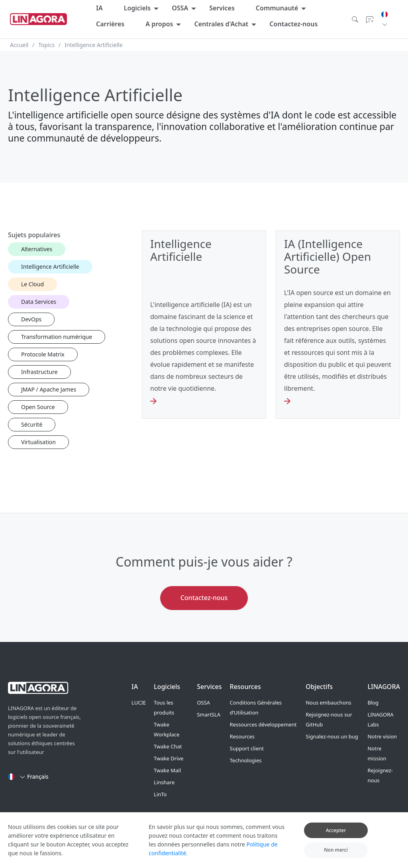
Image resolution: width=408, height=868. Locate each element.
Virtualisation (38, 442)
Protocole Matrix (43, 354)
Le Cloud (32, 284)
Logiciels (137, 8)
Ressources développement (263, 724)
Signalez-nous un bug (332, 736)
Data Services (39, 302)
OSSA (180, 8)
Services (222, 8)
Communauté (277, 8)
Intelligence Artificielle (50, 267)
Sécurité (32, 424)
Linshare (164, 782)
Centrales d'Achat (221, 24)
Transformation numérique (57, 337)
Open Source (38, 407)
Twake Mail (167, 770)
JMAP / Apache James (49, 389)
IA (99, 8)
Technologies (246, 760)
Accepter (336, 836)
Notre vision (382, 736)
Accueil (19, 45)
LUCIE (139, 703)
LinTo (160, 794)
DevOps (31, 319)
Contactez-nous (293, 24)
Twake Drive (169, 758)
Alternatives (37, 249)
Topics (46, 45)
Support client (247, 748)
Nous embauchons (329, 703)
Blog (373, 703)
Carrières (110, 24)
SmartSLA (209, 714)
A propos (159, 24)
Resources (242, 736)
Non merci (336, 855)
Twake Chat (168, 746)
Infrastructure (39, 372)
